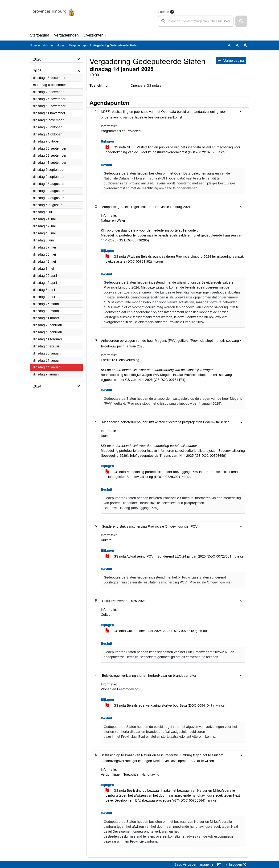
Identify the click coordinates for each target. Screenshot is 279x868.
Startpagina (40, 35)
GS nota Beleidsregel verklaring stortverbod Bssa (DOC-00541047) (166, 706)
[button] (241, 21)
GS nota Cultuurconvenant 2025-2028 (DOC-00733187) (157, 631)
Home (61, 45)
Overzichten (93, 35)
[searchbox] (196, 21)
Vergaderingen (66, 35)
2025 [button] (37, 71)
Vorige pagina (231, 61)
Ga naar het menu (1, 3)
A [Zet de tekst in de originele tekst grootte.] (229, 45)
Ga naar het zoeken (1, 3)
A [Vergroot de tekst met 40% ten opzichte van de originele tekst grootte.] (245, 45)
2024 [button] (37, 386)
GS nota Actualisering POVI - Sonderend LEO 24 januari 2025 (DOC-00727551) (175, 556)
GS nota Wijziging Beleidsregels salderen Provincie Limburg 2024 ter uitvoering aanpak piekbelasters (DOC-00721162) (175, 259)
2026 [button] (37, 59)
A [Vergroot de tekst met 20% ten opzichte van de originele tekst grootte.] (237, 45)
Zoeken (164, 12)
